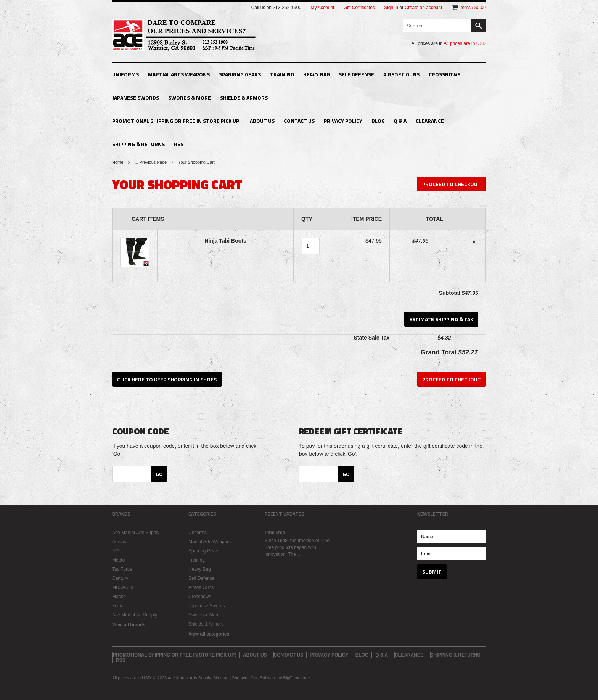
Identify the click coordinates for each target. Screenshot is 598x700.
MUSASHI (123, 587)
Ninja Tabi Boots (225, 241)
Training (282, 74)
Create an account (423, 8)
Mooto (118, 560)
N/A (116, 551)
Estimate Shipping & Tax (441, 319)
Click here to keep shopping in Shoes (167, 379)
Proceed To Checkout (452, 184)
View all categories (209, 634)
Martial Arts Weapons (179, 74)
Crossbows (444, 74)
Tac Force (122, 569)
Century (120, 578)
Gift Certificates (359, 8)
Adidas (119, 542)
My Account (322, 8)
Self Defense (356, 74)
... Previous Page (151, 162)
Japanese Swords (136, 97)
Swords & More (190, 97)
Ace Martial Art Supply (135, 615)
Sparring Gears (240, 74)
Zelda (118, 606)
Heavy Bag (317, 74)
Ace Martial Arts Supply (136, 533)
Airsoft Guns (401, 74)
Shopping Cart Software (254, 678)
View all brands (129, 625)
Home (118, 162)
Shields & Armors (244, 97)
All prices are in (465, 43)
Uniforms (125, 74)
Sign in (391, 8)
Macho (119, 597)
